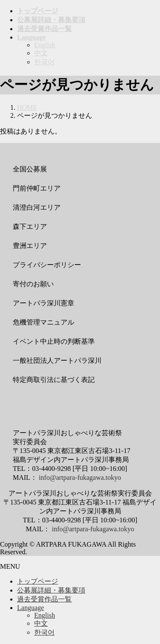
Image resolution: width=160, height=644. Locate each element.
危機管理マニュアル (44, 322)
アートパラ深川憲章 (44, 303)
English (45, 45)
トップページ (38, 581)
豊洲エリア (30, 246)
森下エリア (30, 227)
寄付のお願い (33, 284)
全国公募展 (30, 169)
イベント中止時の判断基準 (54, 341)
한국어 (44, 62)
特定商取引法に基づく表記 (54, 380)
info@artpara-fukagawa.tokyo (80, 477)
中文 (41, 53)
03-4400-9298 (51, 469)
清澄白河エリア (37, 207)
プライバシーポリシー (47, 265)
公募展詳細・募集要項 (51, 590)
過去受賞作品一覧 (44, 599)
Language (31, 608)
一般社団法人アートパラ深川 (57, 360)
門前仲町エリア (37, 188)
